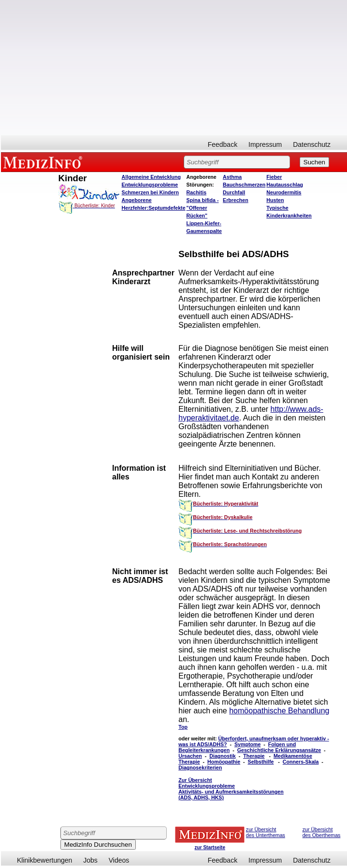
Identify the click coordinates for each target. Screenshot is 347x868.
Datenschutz (312, 145)
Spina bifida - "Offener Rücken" (203, 208)
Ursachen (190, 756)
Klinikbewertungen (44, 860)
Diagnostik (222, 756)
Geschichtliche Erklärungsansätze (279, 750)
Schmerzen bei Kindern (150, 192)
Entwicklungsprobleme (150, 185)
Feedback (223, 145)
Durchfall (234, 192)
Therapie (254, 756)
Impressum (265, 145)
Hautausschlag (285, 185)
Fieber (274, 177)
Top (183, 727)
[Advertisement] (174, 68)
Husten (275, 200)
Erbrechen (236, 200)
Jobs (90, 860)
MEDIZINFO (44, 162)
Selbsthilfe (261, 762)
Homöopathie (224, 762)
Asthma (232, 177)
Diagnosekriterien (200, 767)
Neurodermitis (284, 192)
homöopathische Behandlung (279, 711)
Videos (119, 860)
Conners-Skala (301, 762)
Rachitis (196, 192)
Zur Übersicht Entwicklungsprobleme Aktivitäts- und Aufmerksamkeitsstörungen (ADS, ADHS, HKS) (231, 789)
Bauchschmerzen (244, 185)
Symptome (247, 744)
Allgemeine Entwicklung (152, 177)
